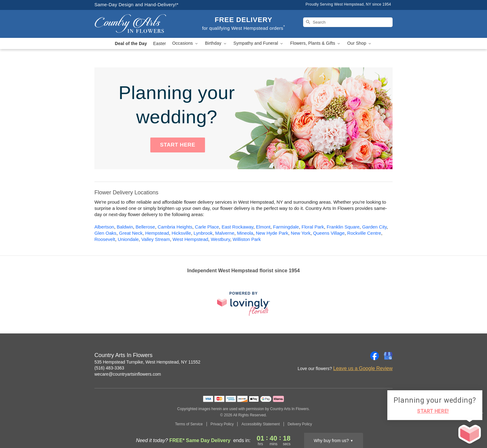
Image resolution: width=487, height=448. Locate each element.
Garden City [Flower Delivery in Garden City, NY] (374, 227)
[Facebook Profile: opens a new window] (375, 356)
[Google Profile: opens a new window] (388, 356)
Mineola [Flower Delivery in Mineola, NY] (245, 233)
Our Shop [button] (360, 43)
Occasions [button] (185, 43)
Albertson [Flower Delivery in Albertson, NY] (104, 227)
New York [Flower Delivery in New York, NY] (300, 233)
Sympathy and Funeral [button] (259, 43)
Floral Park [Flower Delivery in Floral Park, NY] (313, 227)
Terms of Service (189, 424)
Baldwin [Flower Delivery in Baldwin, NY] (125, 227)
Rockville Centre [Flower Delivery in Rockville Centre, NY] (364, 233)
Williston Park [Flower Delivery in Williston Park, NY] (247, 239)
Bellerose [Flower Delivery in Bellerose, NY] (146, 227)
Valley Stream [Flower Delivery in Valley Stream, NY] (156, 239)
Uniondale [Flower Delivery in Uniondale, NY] (128, 239)
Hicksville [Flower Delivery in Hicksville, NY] (181, 233)
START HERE (178, 145)
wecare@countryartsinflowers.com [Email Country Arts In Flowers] (128, 374)
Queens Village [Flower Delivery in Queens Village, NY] (329, 233)
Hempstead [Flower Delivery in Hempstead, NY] (157, 233)
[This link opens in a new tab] (243, 303)
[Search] (348, 22)
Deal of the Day (131, 43)
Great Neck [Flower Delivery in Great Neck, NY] (131, 233)
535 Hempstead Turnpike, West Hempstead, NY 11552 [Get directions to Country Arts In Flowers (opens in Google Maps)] (147, 362)
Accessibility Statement (260, 424)
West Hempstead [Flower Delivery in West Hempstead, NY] (191, 239)
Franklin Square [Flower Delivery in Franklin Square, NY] (343, 227)
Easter (159, 43)
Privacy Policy (222, 424)
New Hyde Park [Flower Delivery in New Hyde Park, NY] (272, 233)
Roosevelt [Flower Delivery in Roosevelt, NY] (105, 239)
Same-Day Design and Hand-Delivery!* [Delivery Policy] (137, 5)
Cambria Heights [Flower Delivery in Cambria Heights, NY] (175, 227)
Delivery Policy (300, 424)
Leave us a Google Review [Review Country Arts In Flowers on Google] (363, 368)
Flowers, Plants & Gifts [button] (316, 43)
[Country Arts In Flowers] (139, 24)
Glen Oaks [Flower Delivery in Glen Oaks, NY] (105, 233)
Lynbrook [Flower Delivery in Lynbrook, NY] (203, 233)
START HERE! (433, 411)
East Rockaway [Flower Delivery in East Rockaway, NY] (237, 227)
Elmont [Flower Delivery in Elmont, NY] (263, 227)
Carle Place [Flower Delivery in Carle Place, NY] (207, 227)
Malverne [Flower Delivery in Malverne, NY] (225, 233)
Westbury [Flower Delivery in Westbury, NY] (221, 239)
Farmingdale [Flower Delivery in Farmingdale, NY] (286, 227)
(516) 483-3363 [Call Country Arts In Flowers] (109, 368)
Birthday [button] (216, 43)
